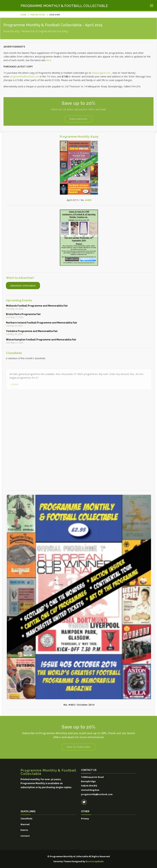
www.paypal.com (101, 73)
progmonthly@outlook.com (25, 76)
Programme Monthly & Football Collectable (64, 6)
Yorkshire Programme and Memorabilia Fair (32, 331)
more (15, 394)
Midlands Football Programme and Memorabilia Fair (37, 306)
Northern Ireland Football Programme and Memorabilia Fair (42, 323)
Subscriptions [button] (78, 119)
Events (24, 830)
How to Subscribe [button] (79, 747)
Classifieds (26, 819)
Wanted (25, 824)
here (49, 60)
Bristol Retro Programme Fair (23, 314)
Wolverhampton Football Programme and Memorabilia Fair (41, 340)
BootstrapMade (95, 861)
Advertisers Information (23, 286)
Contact (25, 836)
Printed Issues (38, 15)
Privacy (85, 819)
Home (23, 15)
